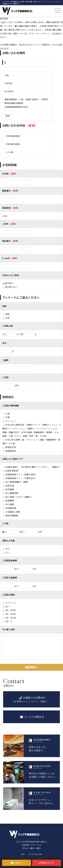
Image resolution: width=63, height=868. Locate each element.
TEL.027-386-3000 (35, 854)
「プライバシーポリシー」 (40, 34)
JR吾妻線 (8, 489)
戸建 (6, 417)
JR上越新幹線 (10, 493)
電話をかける (47, 863)
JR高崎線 (8, 501)
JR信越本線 (9, 508)
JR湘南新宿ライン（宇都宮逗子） (20, 478)
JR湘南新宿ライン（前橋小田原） (20, 474)
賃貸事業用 (9, 451)
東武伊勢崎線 (10, 516)
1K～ (6, 606)
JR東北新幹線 (10, 471)
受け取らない (10, 287)
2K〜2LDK (9, 610)
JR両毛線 (8, 486)
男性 (6, 314)
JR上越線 (8, 504)
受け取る (8, 283)
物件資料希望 (12, 136)
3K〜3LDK (9, 614)
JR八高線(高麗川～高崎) (15, 482)
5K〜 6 (7, 621)
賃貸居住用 (9, 447)
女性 (6, 318)
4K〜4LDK (9, 618)
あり (6, 549)
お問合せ (17, 863)
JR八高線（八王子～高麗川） (18, 497)
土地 (6, 414)
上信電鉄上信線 (11, 512)
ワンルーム (9, 603)
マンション (9, 421)
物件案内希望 (12, 144)
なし (6, 552)
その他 (9, 152)
